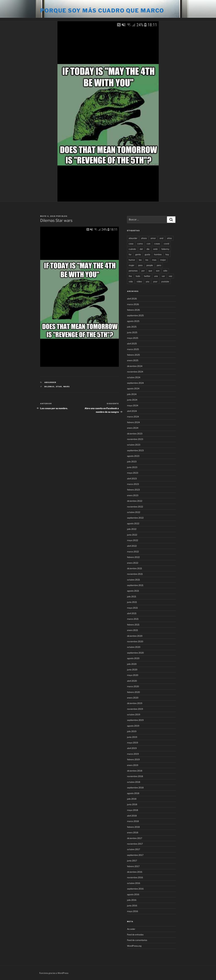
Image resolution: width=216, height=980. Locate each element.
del (141, 249)
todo (138, 276)
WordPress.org (134, 946)
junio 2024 (132, 400)
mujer (131, 265)
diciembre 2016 (135, 872)
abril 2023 (132, 479)
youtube (165, 281)
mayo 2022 (133, 540)
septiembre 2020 (135, 653)
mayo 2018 (133, 810)
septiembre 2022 (135, 518)
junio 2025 (132, 332)
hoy (167, 254)
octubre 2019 (134, 714)
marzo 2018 (133, 821)
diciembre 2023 (135, 434)
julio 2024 (132, 394)
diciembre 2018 (135, 771)
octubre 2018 (134, 782)
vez (170, 276)
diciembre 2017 (135, 838)
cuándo (132, 249)
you (148, 281)
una (156, 276)
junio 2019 (132, 737)
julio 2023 (132, 462)
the (130, 276)
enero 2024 (133, 428)
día (148, 249)
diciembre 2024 (135, 366)
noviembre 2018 (135, 776)
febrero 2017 (133, 866)
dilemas (49, 387)
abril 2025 (132, 344)
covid (166, 244)
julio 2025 (132, 327)
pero (159, 265)
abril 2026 (132, 299)
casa (131, 244)
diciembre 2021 (135, 568)
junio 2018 (132, 804)
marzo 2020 (133, 686)
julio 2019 (132, 731)
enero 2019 (133, 765)
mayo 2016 (133, 911)
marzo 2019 (133, 754)
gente (138, 254)
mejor (163, 260)
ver (163, 276)
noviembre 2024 (135, 372)
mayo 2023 (133, 473)
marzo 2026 (133, 304)
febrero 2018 (133, 827)
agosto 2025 (133, 321)
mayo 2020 (133, 675)
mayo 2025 (133, 338)
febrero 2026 (133, 310)
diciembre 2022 (135, 501)
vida (131, 281)
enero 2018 (133, 832)
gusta (147, 254)
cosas (157, 244)
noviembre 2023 (135, 439)
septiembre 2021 (135, 585)
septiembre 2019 (135, 720)
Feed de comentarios (137, 940)
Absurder (50, 382)
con (148, 244)
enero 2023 (133, 495)
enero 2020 (133, 698)
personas (133, 271)
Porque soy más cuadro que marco (102, 11)
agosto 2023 (133, 456)
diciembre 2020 (135, 636)
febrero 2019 (133, 759)
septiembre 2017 (135, 855)
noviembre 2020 (135, 641)
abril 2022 (132, 546)
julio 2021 (132, 596)
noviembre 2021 (135, 574)
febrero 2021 (133, 625)
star (59, 387)
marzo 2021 (133, 619)
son (158, 271)
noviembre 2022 (135, 507)
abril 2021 (132, 613)
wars (67, 387)
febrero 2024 (133, 422)
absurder (133, 238)
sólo (165, 271)
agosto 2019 (133, 726)
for (130, 254)
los (147, 260)
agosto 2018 (133, 793)
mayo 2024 (133, 405)
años (169, 238)
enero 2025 (133, 360)
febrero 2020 (133, 692)
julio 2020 (132, 664)
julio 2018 (132, 799)
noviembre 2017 (135, 844)
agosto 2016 (133, 894)
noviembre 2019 (135, 709)
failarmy (165, 249)
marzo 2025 (133, 349)
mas (154, 260)
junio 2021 (132, 602)
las (140, 260)
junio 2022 (132, 535)
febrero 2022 (133, 557)
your (155, 281)
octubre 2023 (134, 445)
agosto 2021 (133, 591)
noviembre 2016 (135, 877)
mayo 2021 (132, 608)
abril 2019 (132, 748)
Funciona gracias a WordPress (54, 973)
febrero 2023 (133, 490)
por (143, 271)
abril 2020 (132, 681)
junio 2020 (132, 670)
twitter (147, 276)
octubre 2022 (134, 512)
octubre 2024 (134, 377)
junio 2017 (132, 861)
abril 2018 (132, 816)
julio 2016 (132, 900)
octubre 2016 (134, 883)
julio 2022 (132, 529)
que (150, 271)
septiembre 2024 (135, 383)
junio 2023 (132, 467)
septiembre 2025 (135, 315)
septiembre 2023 (135, 450)
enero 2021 (133, 630)
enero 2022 (133, 563)
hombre (158, 254)
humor (132, 260)
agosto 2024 (133, 388)
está (155, 249)
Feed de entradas (135, 935)
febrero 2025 (133, 355)
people (150, 265)
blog (64, 216)
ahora (144, 238)
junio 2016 (132, 906)
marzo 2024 (133, 417)
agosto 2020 (133, 658)
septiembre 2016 (135, 889)
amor (153, 238)
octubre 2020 (134, 647)
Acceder (131, 929)
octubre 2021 (133, 580)
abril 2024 (132, 411)
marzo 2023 (133, 484)
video (139, 281)
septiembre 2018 (135, 788)
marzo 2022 (133, 552)
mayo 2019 (133, 743)
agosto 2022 (133, 523)
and (161, 238)
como (140, 244)
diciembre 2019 (135, 703)
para (140, 265)
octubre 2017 (133, 849)
